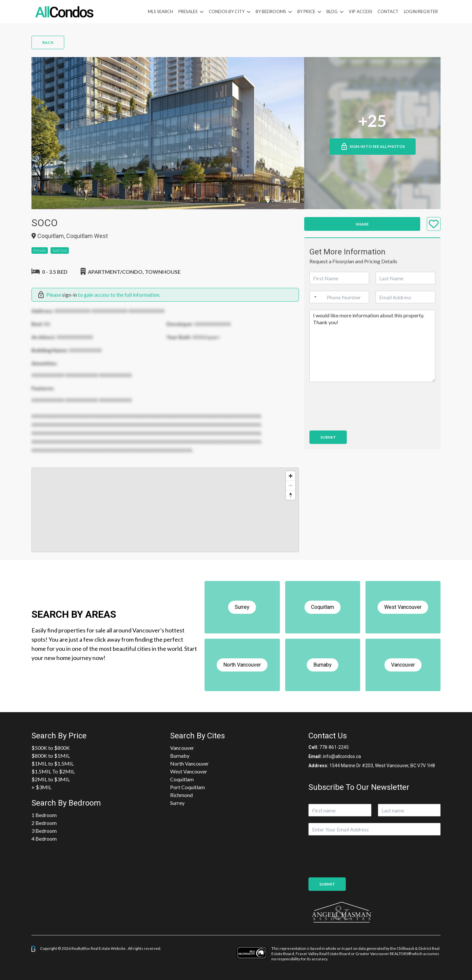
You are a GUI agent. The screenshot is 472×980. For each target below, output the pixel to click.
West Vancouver (189, 771)
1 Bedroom (44, 815)
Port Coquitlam (187, 787)
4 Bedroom (44, 839)
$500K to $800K (51, 748)
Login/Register (421, 11)
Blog (332, 11)
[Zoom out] (291, 485)
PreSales (188, 11)
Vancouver (182, 748)
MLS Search (160, 11)
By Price (306, 11)
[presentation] (359, 420)
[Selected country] (314, 297)
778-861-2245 (334, 747)
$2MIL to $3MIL (51, 779)
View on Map (282, 200)
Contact (388, 11)
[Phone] (339, 297)
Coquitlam (182, 779)
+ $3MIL (41, 787)
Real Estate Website (108, 948)
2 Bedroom (44, 823)
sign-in (69, 295)
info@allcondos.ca (342, 756)
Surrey (177, 803)
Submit (328, 437)
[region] (165, 510)
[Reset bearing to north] (291, 495)
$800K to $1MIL (51, 756)
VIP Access (361, 11)
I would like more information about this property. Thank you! (372, 346)
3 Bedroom (44, 831)
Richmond (181, 795)
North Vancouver (189, 763)
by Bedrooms (271, 11)
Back (48, 42)
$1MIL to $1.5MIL (53, 763)
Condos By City (227, 11)
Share (362, 224)
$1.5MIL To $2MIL (53, 771)
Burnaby (180, 756)
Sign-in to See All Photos (373, 147)
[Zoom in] (291, 476)
